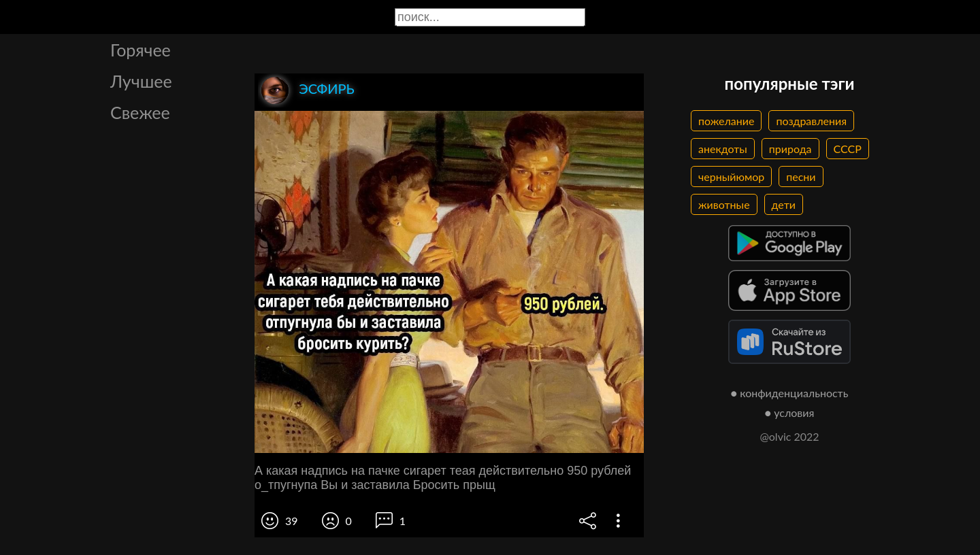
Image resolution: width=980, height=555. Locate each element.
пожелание (726, 121)
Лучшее (141, 81)
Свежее (140, 112)
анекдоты (723, 149)
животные (724, 204)
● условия (790, 413)
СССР (848, 149)
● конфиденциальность (790, 393)
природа (790, 149)
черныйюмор (731, 176)
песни (801, 176)
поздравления (811, 121)
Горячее (141, 50)
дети (784, 204)
